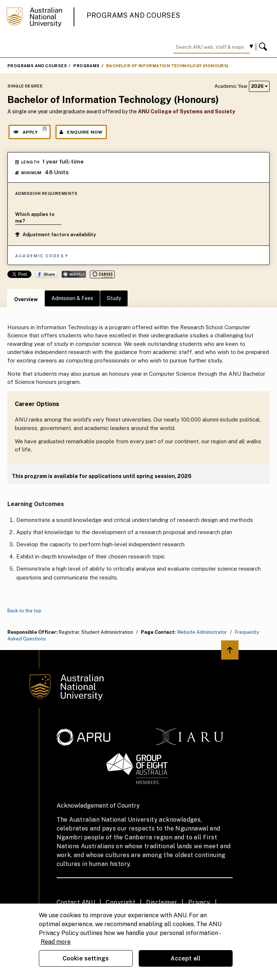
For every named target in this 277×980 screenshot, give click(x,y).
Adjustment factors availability (55, 235)
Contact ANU (76, 902)
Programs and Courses (134, 15)
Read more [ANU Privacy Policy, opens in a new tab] (56, 942)
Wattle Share (74, 274)
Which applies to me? (35, 218)
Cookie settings (86, 958)
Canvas (102, 274)
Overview (26, 299)
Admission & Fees (72, 298)
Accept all (186, 958)
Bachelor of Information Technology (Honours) (167, 66)
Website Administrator (202, 632)
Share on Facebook (46, 274)
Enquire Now (81, 132)
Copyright (121, 902)
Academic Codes (42, 256)
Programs (86, 66)
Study (114, 298)
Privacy (199, 902)
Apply (30, 130)
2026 (259, 86)
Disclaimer (162, 902)
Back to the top (24, 611)
